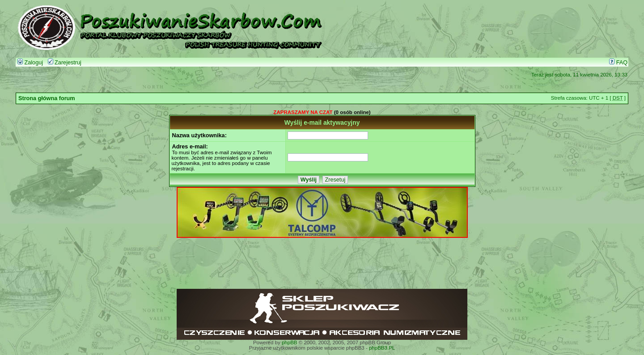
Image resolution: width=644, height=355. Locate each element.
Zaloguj (30, 63)
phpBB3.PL (382, 348)
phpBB (290, 342)
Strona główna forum (47, 98)
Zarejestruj (65, 63)
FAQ (618, 63)
